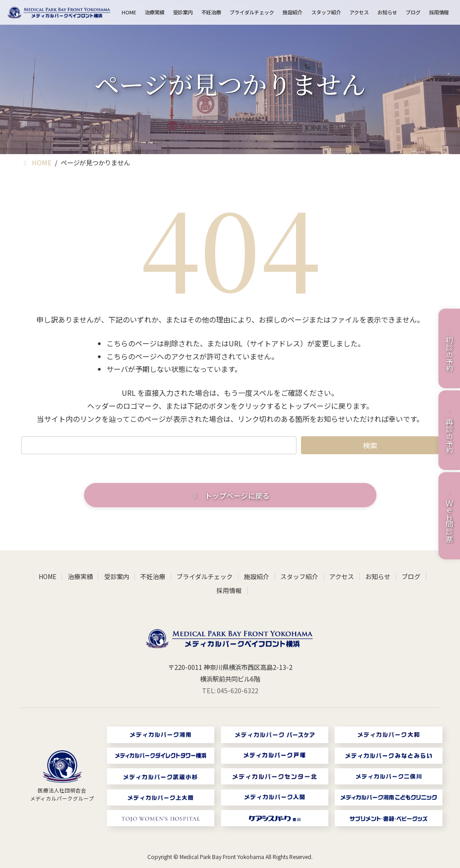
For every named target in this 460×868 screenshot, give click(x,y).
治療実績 (80, 576)
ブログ (411, 576)
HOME (48, 576)
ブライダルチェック (205, 576)
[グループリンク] (62, 777)
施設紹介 (257, 576)
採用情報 (229, 590)
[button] (230, 495)
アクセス (342, 576)
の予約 (449, 348)
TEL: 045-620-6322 (230, 690)
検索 (370, 445)
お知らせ (378, 576)
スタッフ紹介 (299, 576)
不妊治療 (153, 576)
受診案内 (117, 576)
